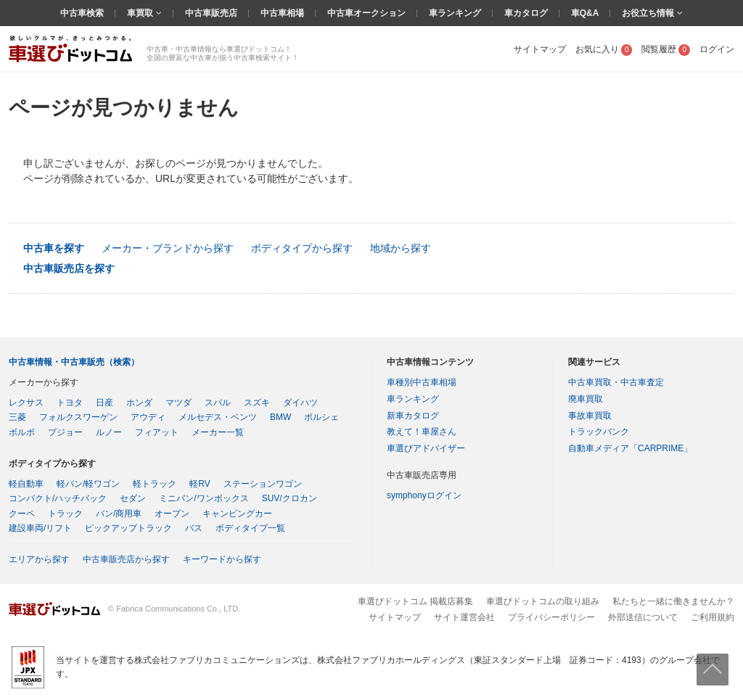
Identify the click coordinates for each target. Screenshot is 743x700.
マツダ (178, 403)
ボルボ (22, 432)
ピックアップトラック (128, 528)
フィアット (157, 432)
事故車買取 (590, 416)
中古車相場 (282, 13)
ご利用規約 (713, 617)
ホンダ (139, 403)
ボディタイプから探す (302, 248)
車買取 (141, 13)
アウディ (148, 417)
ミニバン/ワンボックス (204, 498)
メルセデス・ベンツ (218, 417)
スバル (218, 403)
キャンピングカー (237, 514)
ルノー (109, 432)
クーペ (22, 514)
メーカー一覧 (218, 432)
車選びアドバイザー (426, 448)
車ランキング (455, 13)
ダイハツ (300, 403)
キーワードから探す (222, 559)
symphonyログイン (424, 495)
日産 (104, 403)
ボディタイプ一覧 (250, 528)
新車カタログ (413, 416)
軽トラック (155, 484)
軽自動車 (26, 484)
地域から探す (401, 248)
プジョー (65, 432)
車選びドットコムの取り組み (543, 601)
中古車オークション (366, 13)
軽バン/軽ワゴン (88, 484)
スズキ (257, 403)
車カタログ (526, 13)
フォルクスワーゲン (78, 417)
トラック (65, 514)
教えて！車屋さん (422, 432)
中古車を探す (54, 248)
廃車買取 (586, 399)
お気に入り (604, 49)
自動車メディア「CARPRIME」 (630, 448)
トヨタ (70, 403)
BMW (280, 417)
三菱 (17, 417)
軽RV (200, 484)
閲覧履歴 (666, 49)
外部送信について (643, 617)
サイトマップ (540, 49)
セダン (133, 498)
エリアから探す (39, 559)
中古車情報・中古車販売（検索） (74, 362)
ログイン (717, 49)
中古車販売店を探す (69, 268)
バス (194, 528)
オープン (172, 514)
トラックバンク (599, 432)
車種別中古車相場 (422, 382)
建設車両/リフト (40, 528)
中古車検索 (82, 13)
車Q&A (585, 13)
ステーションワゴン (263, 484)
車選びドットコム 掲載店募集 (415, 601)
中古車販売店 (211, 13)
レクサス (26, 403)
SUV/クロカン (290, 498)
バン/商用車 (119, 514)
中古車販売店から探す (126, 559)
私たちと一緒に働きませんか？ (673, 601)
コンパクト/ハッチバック (58, 498)
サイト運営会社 (464, 617)
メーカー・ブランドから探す (168, 248)
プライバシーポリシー (551, 617)
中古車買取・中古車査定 (616, 382)
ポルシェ (321, 417)
